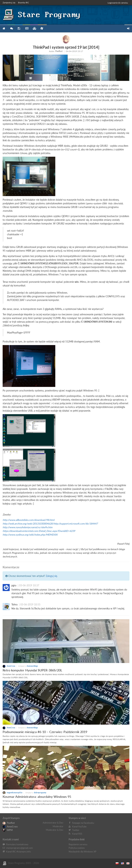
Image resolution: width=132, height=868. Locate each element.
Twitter (76, 830)
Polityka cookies (77, 848)
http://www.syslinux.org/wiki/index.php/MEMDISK (30, 535)
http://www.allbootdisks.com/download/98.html (29, 520)
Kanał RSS (77, 834)
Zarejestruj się (9, 3)
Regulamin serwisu (78, 844)
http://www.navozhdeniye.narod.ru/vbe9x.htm (28, 527)
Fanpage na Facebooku (83, 823)
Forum (11, 29)
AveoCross (9, 666)
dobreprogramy (40, 793)
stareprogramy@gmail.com (19, 848)
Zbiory (34, 29)
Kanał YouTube (79, 827)
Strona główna (4, 29)
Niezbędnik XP (42, 28)
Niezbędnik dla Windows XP (82, 852)
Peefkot (59, 51)
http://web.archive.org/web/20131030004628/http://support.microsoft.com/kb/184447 (50, 524)
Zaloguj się (51, 576)
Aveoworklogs (32, 666)
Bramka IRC (24, 3)
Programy (19, 29)
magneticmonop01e (13, 793)
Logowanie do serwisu (118, 3)
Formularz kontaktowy (17, 844)
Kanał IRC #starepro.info (18, 852)
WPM (8, 830)
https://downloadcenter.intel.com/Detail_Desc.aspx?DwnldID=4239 (39, 531)
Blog (26, 29)
